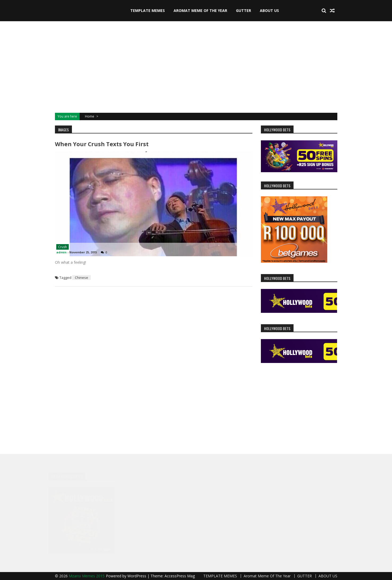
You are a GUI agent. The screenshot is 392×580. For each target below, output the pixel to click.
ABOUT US (269, 10)
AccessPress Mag (180, 576)
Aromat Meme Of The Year (200, 10)
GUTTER (244, 10)
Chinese (81, 278)
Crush (63, 247)
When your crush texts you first (102, 144)
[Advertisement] (196, 66)
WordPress (137, 576)
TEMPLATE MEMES (148, 10)
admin (61, 252)
